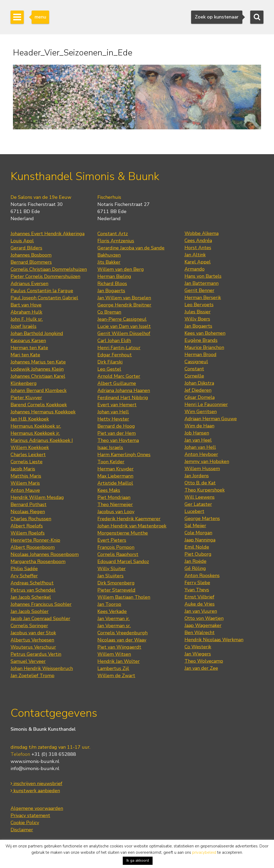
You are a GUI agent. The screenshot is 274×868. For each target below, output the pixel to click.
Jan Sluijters (110, 576)
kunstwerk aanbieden (35, 791)
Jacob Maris (23, 469)
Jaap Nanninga (200, 540)
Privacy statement (30, 815)
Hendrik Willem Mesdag (37, 497)
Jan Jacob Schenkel (31, 597)
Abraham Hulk (26, 312)
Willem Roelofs (28, 533)
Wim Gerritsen (201, 412)
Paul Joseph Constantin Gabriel (44, 298)
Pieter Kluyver (26, 398)
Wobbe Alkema (202, 233)
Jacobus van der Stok (33, 633)
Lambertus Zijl (113, 668)
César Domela (200, 397)
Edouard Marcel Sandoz (123, 562)
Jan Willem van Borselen (124, 298)
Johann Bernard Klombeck (39, 390)
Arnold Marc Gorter (119, 376)
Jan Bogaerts (111, 291)
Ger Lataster (198, 504)
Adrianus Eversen (29, 284)
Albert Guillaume (117, 383)
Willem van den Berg (121, 269)
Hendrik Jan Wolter (119, 661)
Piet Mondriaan (114, 497)
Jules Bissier (198, 312)
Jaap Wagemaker (203, 625)
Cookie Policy (25, 823)
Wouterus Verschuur (33, 647)
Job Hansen (197, 433)
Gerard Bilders (26, 248)
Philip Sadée (24, 569)
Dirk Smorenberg (116, 583)
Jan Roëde (195, 561)
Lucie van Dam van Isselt (124, 326)
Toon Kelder (111, 462)
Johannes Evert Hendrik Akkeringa (48, 234)
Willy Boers (197, 319)
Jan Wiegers (198, 654)
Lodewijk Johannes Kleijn (37, 369)
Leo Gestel (109, 369)
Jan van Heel (198, 440)
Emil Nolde (197, 547)
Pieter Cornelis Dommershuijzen (45, 276)
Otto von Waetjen (204, 618)
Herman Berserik (203, 298)
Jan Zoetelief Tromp (32, 676)
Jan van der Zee (201, 668)
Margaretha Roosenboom (38, 562)
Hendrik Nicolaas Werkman (214, 640)
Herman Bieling (114, 276)
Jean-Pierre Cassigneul (122, 319)
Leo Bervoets (199, 305)
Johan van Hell (113, 412)
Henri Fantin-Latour (119, 348)
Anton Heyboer (201, 454)
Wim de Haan (199, 426)
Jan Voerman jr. (114, 619)
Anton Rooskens (202, 575)
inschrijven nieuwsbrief (36, 784)
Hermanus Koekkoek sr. (36, 426)
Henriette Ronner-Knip (35, 540)
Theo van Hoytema (118, 440)
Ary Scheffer (24, 576)
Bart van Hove (26, 305)
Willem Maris (25, 483)
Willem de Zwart (116, 676)
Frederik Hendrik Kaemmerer (129, 519)
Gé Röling (195, 568)
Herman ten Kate (29, 348)
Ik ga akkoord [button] (138, 860)
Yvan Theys (197, 590)
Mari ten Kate (25, 355)
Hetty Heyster (113, 419)
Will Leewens (200, 497)
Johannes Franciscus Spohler (41, 604)
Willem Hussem (202, 469)
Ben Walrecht (200, 633)
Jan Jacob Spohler (30, 611)
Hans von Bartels (203, 276)
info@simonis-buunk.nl (35, 768)
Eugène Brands (201, 340)
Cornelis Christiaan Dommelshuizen (49, 269)
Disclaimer (22, 830)
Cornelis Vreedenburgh (122, 633)
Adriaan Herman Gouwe (211, 419)
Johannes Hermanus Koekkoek (43, 412)
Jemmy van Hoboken (207, 461)
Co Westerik (198, 647)
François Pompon (116, 547)
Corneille (194, 376)
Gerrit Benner (199, 290)
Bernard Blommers (31, 262)
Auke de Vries (200, 604)
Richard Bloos (112, 284)
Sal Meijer (195, 526)
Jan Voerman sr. (114, 626)
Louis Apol (22, 241)
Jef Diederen (198, 390)
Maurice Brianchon (204, 347)
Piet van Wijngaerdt (119, 647)
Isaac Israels (110, 447)
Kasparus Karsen (28, 341)
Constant (194, 369)
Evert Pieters (112, 540)
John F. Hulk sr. (27, 319)
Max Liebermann (115, 476)
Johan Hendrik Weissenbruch (42, 668)
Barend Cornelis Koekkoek (39, 405)
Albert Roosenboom (33, 547)
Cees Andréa (198, 240)
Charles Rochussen (31, 519)
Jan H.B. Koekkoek (30, 419)
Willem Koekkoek (30, 447)
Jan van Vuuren (201, 611)
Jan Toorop (109, 604)
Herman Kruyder (115, 469)
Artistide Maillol (115, 483)
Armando (195, 269)
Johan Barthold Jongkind (37, 333)
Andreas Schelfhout (32, 583)
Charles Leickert (28, 455)
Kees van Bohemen (205, 333)
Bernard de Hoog (116, 426)
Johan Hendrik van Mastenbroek (132, 526)
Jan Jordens (197, 476)
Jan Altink (195, 255)
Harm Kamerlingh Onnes (124, 455)
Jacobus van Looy (116, 512)
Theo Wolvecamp (204, 661)
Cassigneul (196, 362)
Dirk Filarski (110, 362)
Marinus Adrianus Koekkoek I (42, 440)
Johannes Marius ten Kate (38, 362)
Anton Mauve (25, 490)
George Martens (202, 518)
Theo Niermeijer (115, 504)
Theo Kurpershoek (205, 490)
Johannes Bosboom (31, 255)
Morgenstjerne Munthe (123, 533)
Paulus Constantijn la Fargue (42, 291)
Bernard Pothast (29, 504)
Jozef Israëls (23, 326)
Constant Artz (113, 234)
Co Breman (109, 312)
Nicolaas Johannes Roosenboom (45, 554)
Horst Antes (198, 248)
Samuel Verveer (28, 661)
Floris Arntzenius (116, 241)
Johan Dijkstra (199, 383)
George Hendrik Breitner (124, 305)
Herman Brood (200, 355)
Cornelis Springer (29, 626)
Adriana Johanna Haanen (124, 390)
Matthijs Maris (26, 476)
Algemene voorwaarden (37, 808)
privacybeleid (204, 852)
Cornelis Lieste (27, 462)
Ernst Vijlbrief (199, 597)
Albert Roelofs (27, 526)
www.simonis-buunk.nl (35, 761)
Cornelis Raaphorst (118, 554)
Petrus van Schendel (33, 590)
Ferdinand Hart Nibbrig (123, 398)
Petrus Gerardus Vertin (36, 654)
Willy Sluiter (112, 569)
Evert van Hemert (117, 405)
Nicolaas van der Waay (122, 640)
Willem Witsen (114, 654)
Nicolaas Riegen (28, 512)
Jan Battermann (202, 283)
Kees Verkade (112, 611)
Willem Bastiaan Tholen (124, 597)
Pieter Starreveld (116, 590)
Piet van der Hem (117, 433)
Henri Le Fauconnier (206, 404)
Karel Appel (198, 262)
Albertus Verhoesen (32, 640)
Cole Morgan (198, 533)
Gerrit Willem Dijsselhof (124, 333)
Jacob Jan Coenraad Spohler (40, 619)
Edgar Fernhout (115, 355)
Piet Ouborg (198, 554)
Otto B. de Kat (200, 483)
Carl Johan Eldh (114, 341)
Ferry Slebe (197, 583)
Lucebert (194, 511)
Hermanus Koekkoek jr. (35, 433)
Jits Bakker (109, 262)
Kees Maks (109, 490)
